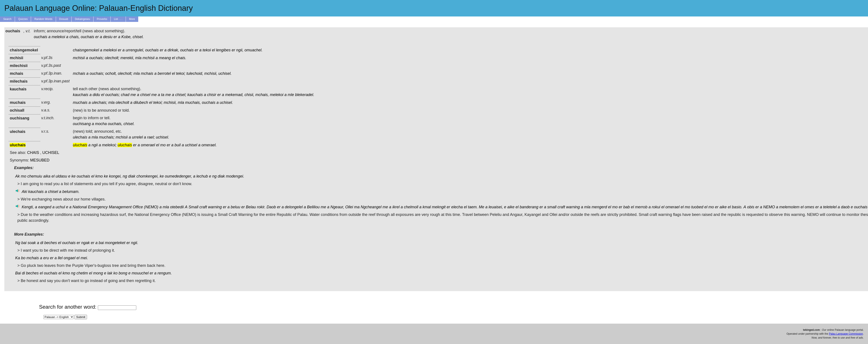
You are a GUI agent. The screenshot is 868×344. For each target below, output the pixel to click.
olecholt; (112, 58)
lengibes (223, 50)
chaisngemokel (86, 50)
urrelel (137, 137)
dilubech (141, 103)
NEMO (769, 207)
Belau (251, 207)
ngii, (240, 50)
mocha (101, 124)
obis (751, 207)
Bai (18, 273)
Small (193, 207)
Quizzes (23, 19)
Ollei (349, 207)
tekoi (207, 50)
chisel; (181, 95)
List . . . (118, 19)
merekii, (127, 58)
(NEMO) (151, 207)
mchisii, (211, 73)
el (213, 50)
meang (165, 58)
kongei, (115, 176)
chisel (145, 95)
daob (845, 207)
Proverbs (102, 19)
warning (215, 207)
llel (60, 258)
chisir (212, 95)
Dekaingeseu (82, 19)
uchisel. (225, 73)
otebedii (177, 207)
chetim (82, 273)
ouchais (41, 37)
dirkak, (173, 50)
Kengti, (28, 207)
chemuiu (35, 176)
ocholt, (111, 73)
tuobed (697, 207)
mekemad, (234, 95)
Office (138, 207)
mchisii (79, 58)
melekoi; (109, 145)
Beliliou (313, 207)
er (97, 37)
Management (120, 207)
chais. (181, 58)
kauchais (81, 95)
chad (125, 95)
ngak (85, 243)
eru (46, 258)
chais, (75, 37)
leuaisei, (496, 207)
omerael (148, 145)
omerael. (209, 145)
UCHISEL (51, 153)
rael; (151, 137)
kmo (99, 176)
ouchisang (82, 124)
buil (178, 145)
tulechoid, (195, 73)
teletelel (830, 207)
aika (47, 176)
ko (116, 273)
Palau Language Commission (846, 334)
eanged (45, 207)
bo (23, 258)
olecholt (122, 103)
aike (511, 207)
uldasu (61, 176)
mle (291, 95)
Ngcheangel (371, 207)
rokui (656, 207)
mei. (84, 258)
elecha (457, 207)
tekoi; (181, 73)
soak (32, 243)
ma (357, 207)
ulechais (80, 137)
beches (51, 243)
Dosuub (64, 19)
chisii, (249, 95)
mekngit (439, 207)
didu (96, 95)
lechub (202, 176)
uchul (60, 207)
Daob (271, 207)
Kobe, (126, 37)
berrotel (164, 73)
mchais (79, 73)
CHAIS (33, 153)
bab (626, 207)
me (133, 95)
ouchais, (115, 124)
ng (125, 176)
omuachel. (254, 50)
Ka (18, 258)
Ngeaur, (337, 207)
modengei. (235, 176)
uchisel (191, 145)
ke (73, 176)
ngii (95, 145)
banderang (529, 207)
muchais (80, 103)
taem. (473, 207)
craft (203, 207)
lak (110, 273)
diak (132, 176)
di (42, 243)
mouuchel (140, 273)
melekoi (58, 37)
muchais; (107, 137)
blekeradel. (305, 95)
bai (24, 243)
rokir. (261, 207)
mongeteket (115, 243)
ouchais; (96, 58)
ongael (69, 258)
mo (163, 145)
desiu (108, 37)
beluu (235, 207)
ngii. (135, 243)
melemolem (789, 207)
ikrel (396, 207)
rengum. (165, 273)
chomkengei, (148, 176)
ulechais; (99, 103)
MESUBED (40, 160)
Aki (24, 192)
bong (123, 273)
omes (809, 207)
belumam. (71, 192)
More (132, 19)
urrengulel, (135, 50)
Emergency (98, 207)
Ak (17, 176)
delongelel (294, 207)
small (552, 207)
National (80, 207)
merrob (641, 207)
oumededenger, (178, 176)
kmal (427, 207)
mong (98, 273)
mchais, (262, 95)
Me (482, 207)
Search (7, 19)
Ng (18, 243)
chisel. (138, 37)
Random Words (43, 19)
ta (163, 95)
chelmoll (411, 207)
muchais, (193, 103)
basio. (737, 207)
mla (138, 58)
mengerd (599, 207)
